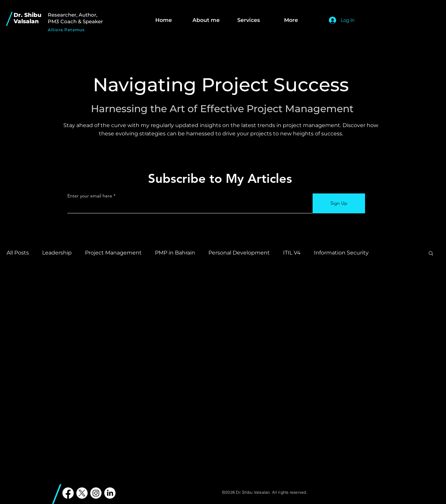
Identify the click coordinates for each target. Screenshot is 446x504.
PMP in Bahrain (175, 253)
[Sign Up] (339, 203)
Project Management (113, 253)
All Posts (18, 253)
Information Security (341, 253)
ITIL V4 (292, 253)
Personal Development (239, 253)
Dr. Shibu (28, 15)
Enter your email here (90, 196)
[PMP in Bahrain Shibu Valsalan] (68, 493)
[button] (431, 254)
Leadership (57, 253)
